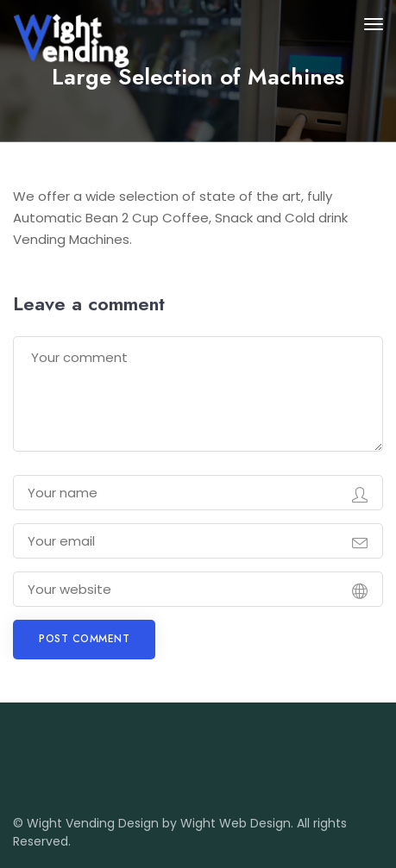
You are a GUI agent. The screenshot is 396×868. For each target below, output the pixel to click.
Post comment (84, 639)
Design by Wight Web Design (204, 823)
